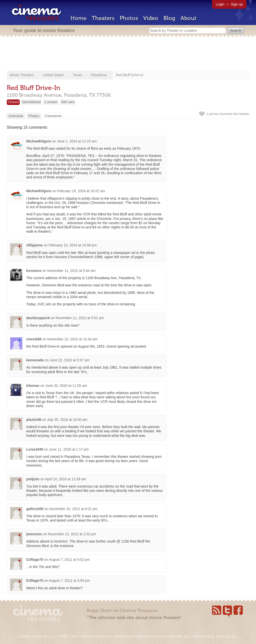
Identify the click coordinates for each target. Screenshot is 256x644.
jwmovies (34, 534)
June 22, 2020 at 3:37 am (70, 360)
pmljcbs (33, 479)
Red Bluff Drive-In (129, 75)
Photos (129, 18)
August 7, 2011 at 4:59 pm (69, 581)
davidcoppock (38, 318)
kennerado (35, 360)
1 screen (51, 102)
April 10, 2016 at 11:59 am (66, 479)
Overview (16, 116)
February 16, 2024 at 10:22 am (81, 191)
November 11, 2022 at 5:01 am (80, 318)
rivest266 (34, 339)
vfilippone (34, 245)
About (188, 18)
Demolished (31, 102)
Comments (53, 116)
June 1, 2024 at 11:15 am (77, 141)
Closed (13, 102)
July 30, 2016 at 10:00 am (67, 420)
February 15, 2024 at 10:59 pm (72, 245)
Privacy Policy (203, 636)
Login (220, 4)
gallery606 (35, 509)
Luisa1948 (35, 449)
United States (53, 75)
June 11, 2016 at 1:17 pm (69, 449)
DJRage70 (35, 560)
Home (78, 18)
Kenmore (34, 271)
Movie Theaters (22, 75)
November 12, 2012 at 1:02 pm (72, 534)
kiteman (33, 386)
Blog (169, 18)
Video (151, 18)
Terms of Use (226, 636)
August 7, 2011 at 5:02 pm (69, 560)
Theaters (103, 18)
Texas (77, 75)
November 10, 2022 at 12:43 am (72, 339)
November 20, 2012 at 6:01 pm (73, 509)
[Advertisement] (128, 54)
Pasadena (99, 75)
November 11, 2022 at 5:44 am (71, 271)
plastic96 (34, 420)
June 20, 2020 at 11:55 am (66, 386)
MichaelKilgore (39, 141)
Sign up (237, 4)
